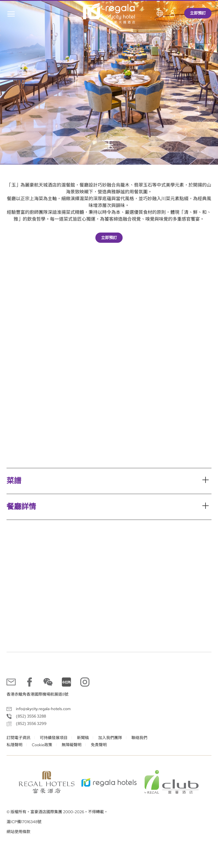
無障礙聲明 (72, 745)
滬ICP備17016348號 (24, 822)
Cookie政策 (42, 745)
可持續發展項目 (54, 738)
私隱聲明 (14, 745)
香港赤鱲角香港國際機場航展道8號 (37, 694)
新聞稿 (83, 738)
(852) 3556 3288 (31, 716)
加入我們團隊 (110, 738)
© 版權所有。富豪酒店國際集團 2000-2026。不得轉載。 (57, 812)
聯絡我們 (139, 738)
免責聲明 (99, 745)
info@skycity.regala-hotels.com (43, 709)
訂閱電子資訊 (18, 738)
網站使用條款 (18, 832)
